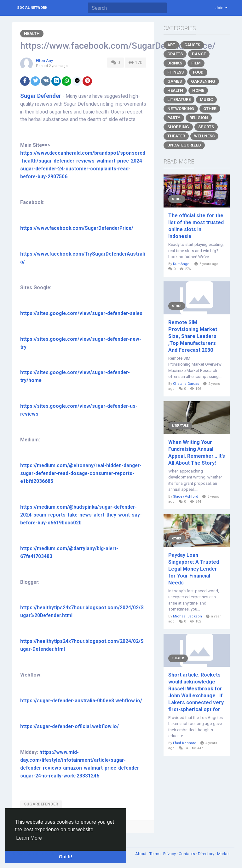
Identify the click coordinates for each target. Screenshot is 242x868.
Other (210, 109)
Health (32, 33)
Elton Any (44, 61)
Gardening (203, 81)
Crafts (175, 54)
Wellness (204, 136)
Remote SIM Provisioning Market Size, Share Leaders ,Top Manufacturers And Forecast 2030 (193, 336)
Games (175, 81)
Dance (199, 54)
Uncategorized (184, 145)
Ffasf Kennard (185, 743)
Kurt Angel (182, 264)
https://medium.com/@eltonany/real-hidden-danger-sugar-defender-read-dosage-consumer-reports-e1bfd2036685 (81, 473)
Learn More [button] (29, 838)
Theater (176, 136)
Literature (179, 100)
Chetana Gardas (186, 384)
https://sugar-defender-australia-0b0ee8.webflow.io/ (81, 701)
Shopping (178, 127)
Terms (155, 854)
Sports (206, 127)
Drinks (175, 63)
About (141, 854)
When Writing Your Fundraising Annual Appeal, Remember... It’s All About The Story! (197, 453)
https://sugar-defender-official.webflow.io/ (69, 727)
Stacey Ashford (186, 497)
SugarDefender (41, 804)
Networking (181, 109)
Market (223, 854)
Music (206, 100)
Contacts (187, 854)
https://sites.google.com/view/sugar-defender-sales (81, 313)
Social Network (32, 8)
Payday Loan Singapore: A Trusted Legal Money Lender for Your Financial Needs (194, 569)
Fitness (176, 72)
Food (198, 72)
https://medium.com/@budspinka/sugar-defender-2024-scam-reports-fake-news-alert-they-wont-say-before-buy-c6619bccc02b (81, 515)
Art (171, 45)
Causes (192, 45)
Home (198, 90)
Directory (207, 854)
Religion (199, 118)
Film (196, 63)
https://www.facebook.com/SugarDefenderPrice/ (77, 228)
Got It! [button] (66, 857)
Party (174, 118)
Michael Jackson (187, 616)
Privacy (170, 854)
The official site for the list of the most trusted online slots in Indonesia (196, 226)
